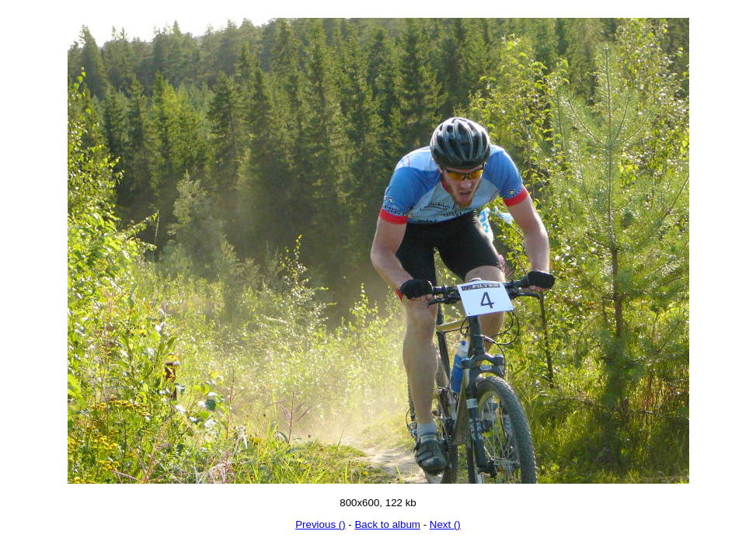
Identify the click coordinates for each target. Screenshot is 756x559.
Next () (445, 524)
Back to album (387, 524)
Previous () (320, 524)
